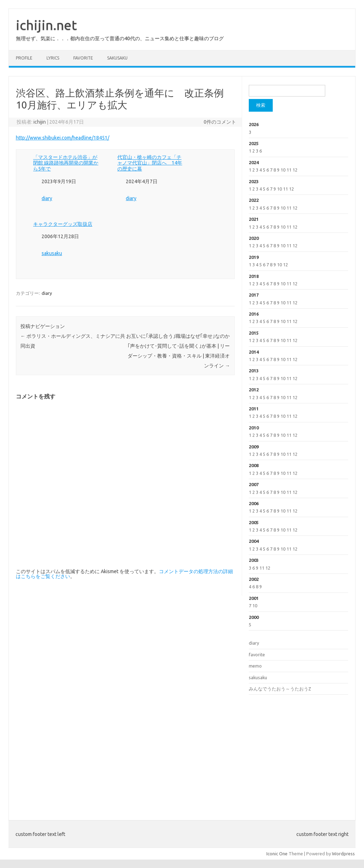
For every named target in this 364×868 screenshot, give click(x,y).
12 (295, 170)
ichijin (40, 122)
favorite (83, 58)
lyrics (53, 58)
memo (255, 666)
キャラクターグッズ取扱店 (63, 224)
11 (289, 170)
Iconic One (277, 854)
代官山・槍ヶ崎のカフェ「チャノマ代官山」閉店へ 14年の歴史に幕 (150, 163)
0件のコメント (220, 122)
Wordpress (343, 854)
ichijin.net (46, 25)
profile (24, 58)
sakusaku (117, 58)
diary (47, 198)
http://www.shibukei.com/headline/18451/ (63, 138)
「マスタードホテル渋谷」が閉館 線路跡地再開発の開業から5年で (66, 163)
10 (283, 170)
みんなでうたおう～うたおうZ (280, 689)
